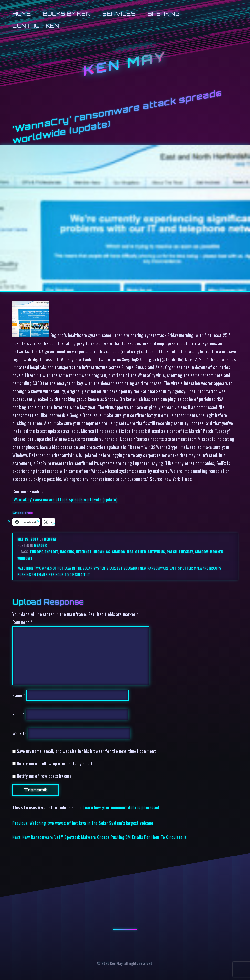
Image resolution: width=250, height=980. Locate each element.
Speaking (164, 14)
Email (19, 714)
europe (36, 552)
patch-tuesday (180, 552)
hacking (67, 552)
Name (19, 695)
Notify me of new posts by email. (46, 776)
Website (20, 733)
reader (41, 545)
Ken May (125, 64)
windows (25, 558)
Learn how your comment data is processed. (121, 807)
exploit (51, 552)
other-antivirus (150, 552)
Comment (22, 622)
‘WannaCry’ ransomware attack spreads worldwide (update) (65, 499)
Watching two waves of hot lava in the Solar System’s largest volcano (77, 568)
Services (119, 14)
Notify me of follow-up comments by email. (55, 763)
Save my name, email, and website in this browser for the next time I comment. (87, 751)
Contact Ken (36, 25)
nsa (130, 552)
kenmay (50, 539)
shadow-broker (209, 552)
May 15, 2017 (28, 539)
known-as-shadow (109, 552)
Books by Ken (67, 14)
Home (22, 14)
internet (84, 552)
